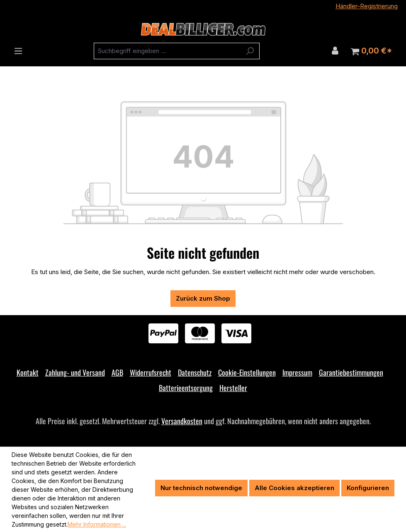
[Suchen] (250, 51)
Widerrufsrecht (151, 372)
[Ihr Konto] (335, 51)
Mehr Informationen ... (97, 524)
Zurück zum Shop (203, 298)
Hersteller (233, 388)
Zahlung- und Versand (75, 372)
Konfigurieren (368, 488)
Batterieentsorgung (186, 388)
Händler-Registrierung (367, 6)
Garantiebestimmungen (351, 372)
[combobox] (167, 51)
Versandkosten (182, 421)
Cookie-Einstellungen (247, 372)
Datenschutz (195, 372)
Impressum (297, 372)
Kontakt (28, 372)
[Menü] (18, 51)
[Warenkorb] (371, 51)
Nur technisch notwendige (201, 488)
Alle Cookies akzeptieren (294, 488)
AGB (117, 372)
